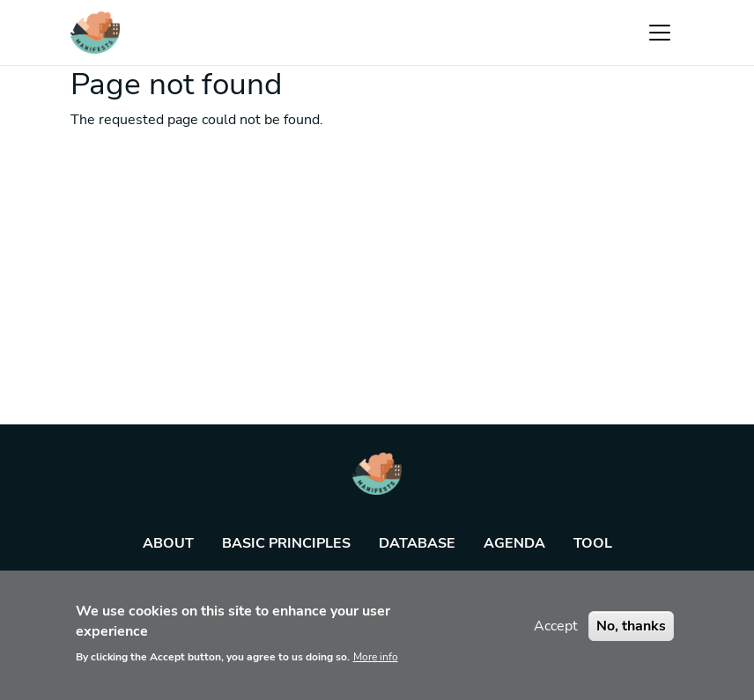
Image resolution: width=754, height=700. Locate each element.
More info (376, 665)
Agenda (514, 543)
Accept (556, 634)
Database (417, 543)
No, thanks (631, 634)
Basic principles (286, 543)
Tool (593, 543)
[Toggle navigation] (660, 33)
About (168, 543)
